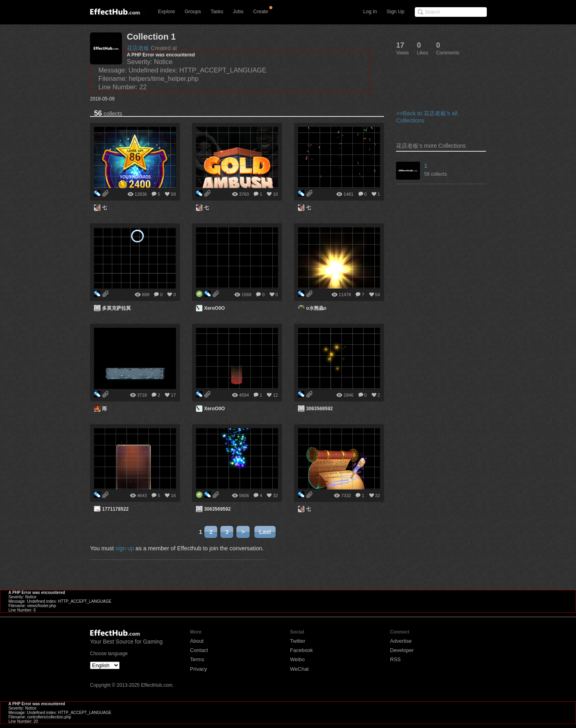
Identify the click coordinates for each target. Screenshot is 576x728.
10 (275, 194)
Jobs (238, 12)
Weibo (297, 659)
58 (173, 194)
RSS (395, 659)
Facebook (301, 650)
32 (275, 495)
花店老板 (138, 48)
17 (173, 395)
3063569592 (319, 409)
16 (173, 495)
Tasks (217, 12)
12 (275, 395)
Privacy (199, 669)
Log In (370, 12)
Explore (166, 12)
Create (261, 12)
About (197, 641)
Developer (402, 650)
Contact (199, 650)
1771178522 (115, 509)
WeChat (299, 669)
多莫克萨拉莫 (116, 308)
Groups (193, 12)
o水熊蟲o (316, 308)
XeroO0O (214, 308)
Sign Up (396, 12)
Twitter (298, 641)
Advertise (401, 641)
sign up (124, 548)
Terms (197, 659)
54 (378, 295)
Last (265, 532)
